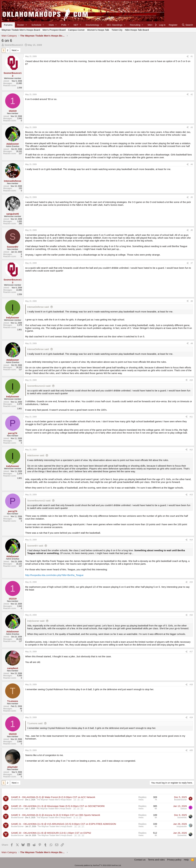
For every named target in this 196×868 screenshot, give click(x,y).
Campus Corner (76, 30)
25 (79, 835)
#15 (191, 582)
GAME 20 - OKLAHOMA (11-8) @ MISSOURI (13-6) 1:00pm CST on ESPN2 (51, 833)
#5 (192, 197)
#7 (192, 263)
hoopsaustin (182, 826)
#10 (191, 380)
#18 (191, 685)
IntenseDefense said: (38, 307)
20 (82, 809)
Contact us (140, 860)
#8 (192, 301)
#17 (191, 652)
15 (78, 800)
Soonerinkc (182, 818)
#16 (191, 615)
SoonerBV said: (35, 546)
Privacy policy (174, 860)
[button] (22, 25)
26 (83, 835)
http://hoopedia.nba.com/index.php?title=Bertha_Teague (54, 575)
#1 (192, 56)
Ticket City (117, 30)
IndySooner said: (36, 621)
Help (186, 860)
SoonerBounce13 (14, 45)
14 (75, 800)
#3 (192, 127)
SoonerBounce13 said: (39, 386)
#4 (192, 164)
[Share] (188, 56)
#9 (192, 343)
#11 (191, 417)
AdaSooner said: (36, 455)
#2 (192, 94)
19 (78, 809)
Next (14, 50)
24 (75, 835)
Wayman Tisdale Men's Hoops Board (21, 30)
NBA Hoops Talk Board (137, 30)
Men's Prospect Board (54, 30)
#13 (191, 495)
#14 (191, 540)
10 (80, 818)
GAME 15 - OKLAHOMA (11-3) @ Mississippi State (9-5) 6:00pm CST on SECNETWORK (58, 806)
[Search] (187, 25)
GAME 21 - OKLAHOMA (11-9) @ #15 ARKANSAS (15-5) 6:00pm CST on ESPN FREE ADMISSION (64, 824)
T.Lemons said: (35, 723)
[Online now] (13, 315)
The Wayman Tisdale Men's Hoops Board (54, 800)
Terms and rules (156, 860)
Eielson (184, 809)
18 (75, 809)
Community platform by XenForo (98, 865)
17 (83, 826)
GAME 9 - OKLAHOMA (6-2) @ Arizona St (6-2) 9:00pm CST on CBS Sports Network (56, 815)
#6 (192, 230)
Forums (8, 25)
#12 (191, 450)
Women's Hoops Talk (98, 30)
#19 (191, 717)
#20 (191, 750)
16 (82, 800)
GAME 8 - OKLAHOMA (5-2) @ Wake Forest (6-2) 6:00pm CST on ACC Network (53, 797)
